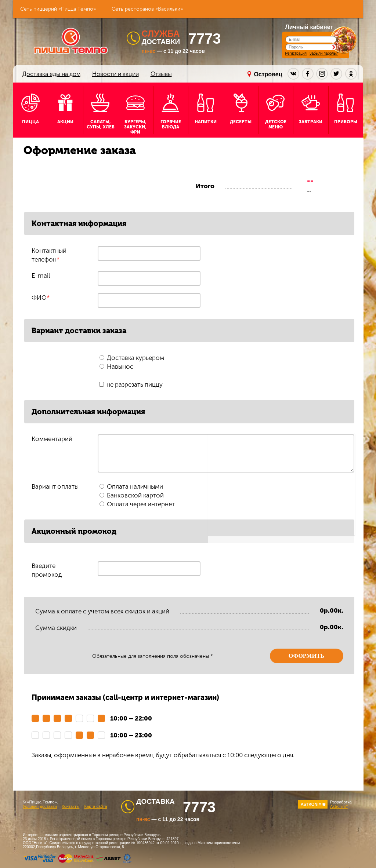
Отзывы (161, 74)
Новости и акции (115, 74)
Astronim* (339, 806)
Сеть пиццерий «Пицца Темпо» (58, 9)
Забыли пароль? (324, 53)
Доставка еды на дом (51, 74)
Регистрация (296, 53)
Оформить (306, 656)
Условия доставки (40, 806)
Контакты (70, 806)
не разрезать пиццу (135, 384)
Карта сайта (95, 806)
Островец (268, 74)
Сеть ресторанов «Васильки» (147, 9)
